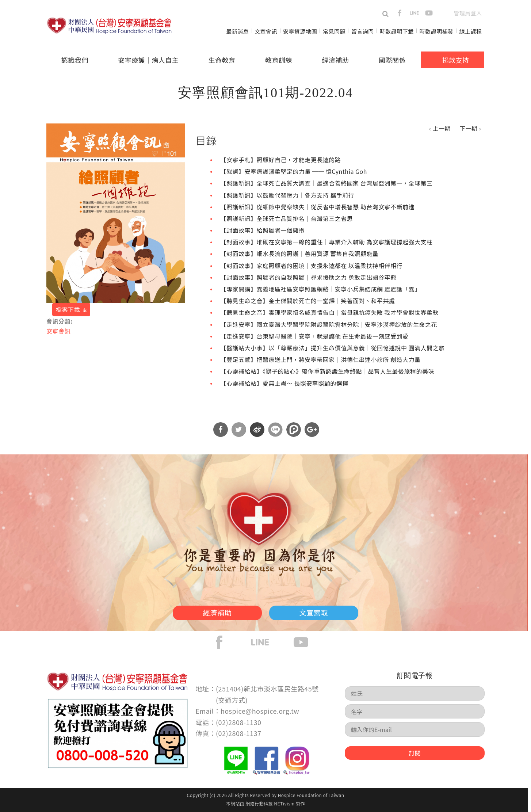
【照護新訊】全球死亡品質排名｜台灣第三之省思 (287, 218)
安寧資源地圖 (300, 31)
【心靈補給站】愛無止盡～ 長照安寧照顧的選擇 (284, 383)
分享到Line (275, 430)
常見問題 (334, 31)
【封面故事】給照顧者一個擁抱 (263, 230)
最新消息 (237, 31)
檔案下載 (68, 309)
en (444, 13)
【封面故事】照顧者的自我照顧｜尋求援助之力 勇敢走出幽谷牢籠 (309, 277)
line (414, 13)
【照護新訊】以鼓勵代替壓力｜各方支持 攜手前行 (288, 195)
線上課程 (471, 31)
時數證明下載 (397, 31)
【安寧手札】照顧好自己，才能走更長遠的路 (281, 160)
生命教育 (222, 60)
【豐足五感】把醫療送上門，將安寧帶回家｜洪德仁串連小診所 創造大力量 (321, 359)
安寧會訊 (58, 331)
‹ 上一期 (440, 128)
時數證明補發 (437, 31)
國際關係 (392, 60)
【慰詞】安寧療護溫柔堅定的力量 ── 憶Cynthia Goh (294, 171)
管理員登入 (468, 13)
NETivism (284, 803)
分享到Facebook (221, 430)
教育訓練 (279, 60)
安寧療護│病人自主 (148, 60)
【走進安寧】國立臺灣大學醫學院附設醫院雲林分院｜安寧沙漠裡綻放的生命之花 (329, 324)
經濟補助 (336, 60)
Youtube (306, 642)
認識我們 (75, 60)
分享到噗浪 (294, 430)
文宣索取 (322, 612)
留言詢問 (363, 31)
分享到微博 (257, 430)
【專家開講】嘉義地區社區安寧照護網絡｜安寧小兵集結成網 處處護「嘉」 (321, 289)
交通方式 (232, 700)
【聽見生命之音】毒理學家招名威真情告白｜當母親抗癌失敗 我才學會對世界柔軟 (330, 312)
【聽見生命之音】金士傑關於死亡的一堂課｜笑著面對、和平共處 (308, 301)
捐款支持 (455, 60)
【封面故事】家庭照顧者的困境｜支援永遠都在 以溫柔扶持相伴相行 (312, 266)
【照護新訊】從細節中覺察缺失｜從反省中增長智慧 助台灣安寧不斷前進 (318, 207)
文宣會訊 (266, 31)
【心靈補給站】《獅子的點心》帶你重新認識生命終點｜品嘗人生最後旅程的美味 (327, 371)
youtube (429, 13)
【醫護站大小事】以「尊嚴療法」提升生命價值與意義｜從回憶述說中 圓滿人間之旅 (333, 348)
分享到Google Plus (312, 430)
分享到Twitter (239, 430)
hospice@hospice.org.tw (260, 711)
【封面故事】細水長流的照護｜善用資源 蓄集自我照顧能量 (300, 253)
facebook (400, 13)
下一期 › (470, 128)
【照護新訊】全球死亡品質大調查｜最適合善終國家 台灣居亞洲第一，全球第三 (327, 183)
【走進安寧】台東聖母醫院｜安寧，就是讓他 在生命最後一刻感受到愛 (315, 336)
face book (225, 642)
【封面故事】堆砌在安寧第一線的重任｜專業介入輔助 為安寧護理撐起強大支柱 (327, 242)
